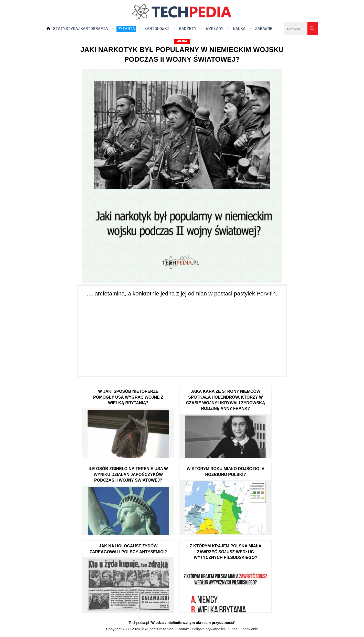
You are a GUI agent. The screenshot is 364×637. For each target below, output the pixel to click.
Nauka (239, 29)
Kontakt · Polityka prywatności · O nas (207, 629)
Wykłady (215, 29)
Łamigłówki (157, 29)
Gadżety (188, 29)
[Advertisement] (182, 333)
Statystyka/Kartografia (81, 29)
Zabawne (264, 29)
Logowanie (249, 629)
